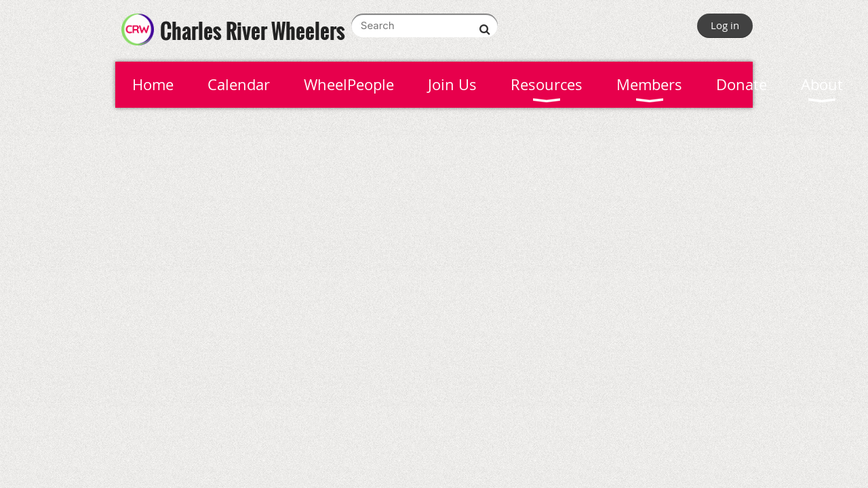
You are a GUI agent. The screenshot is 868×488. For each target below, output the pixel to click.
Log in (725, 25)
